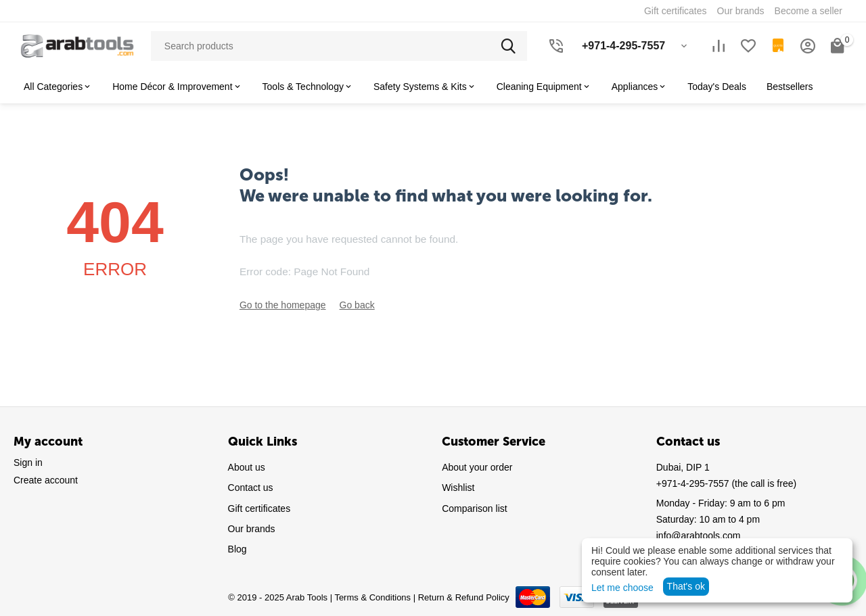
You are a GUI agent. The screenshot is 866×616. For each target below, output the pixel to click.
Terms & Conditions (372, 597)
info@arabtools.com (699, 536)
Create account (46, 480)
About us (247, 467)
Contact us (251, 488)
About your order (477, 467)
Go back (357, 305)
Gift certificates (259, 508)
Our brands (252, 529)
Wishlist (458, 488)
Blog (237, 549)
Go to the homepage (283, 305)
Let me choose (622, 588)
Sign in (28, 463)
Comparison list (474, 508)
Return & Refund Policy (464, 597)
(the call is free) (726, 483)
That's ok (686, 586)
